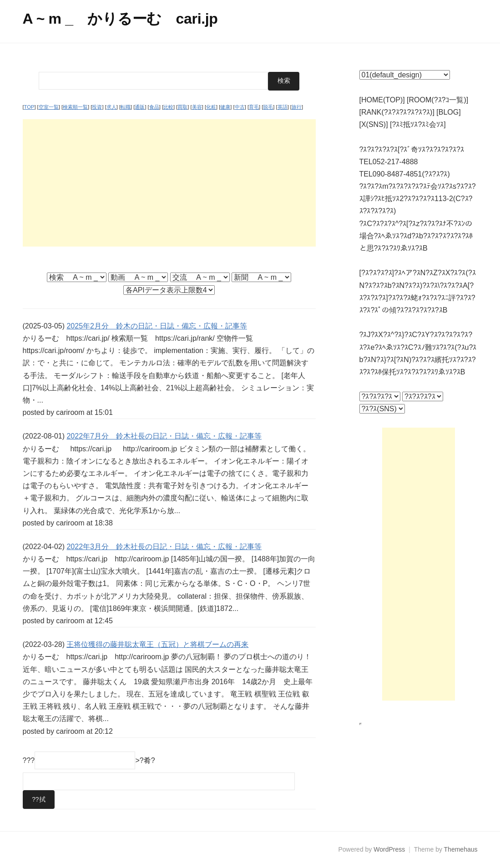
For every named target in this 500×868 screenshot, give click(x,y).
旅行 (297, 107)
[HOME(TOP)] (382, 100)
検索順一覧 (75, 107)
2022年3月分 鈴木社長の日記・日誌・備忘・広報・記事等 (164, 546)
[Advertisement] (169, 182)
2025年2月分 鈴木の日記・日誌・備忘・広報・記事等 (157, 325)
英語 (283, 107)
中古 (240, 107)
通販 (140, 107)
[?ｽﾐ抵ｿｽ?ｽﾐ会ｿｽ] (418, 124)
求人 (111, 107)
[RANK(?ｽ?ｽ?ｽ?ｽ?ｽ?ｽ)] (397, 112)
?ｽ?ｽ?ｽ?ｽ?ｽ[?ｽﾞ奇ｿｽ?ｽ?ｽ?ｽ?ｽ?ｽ (412, 149)
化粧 (211, 107)
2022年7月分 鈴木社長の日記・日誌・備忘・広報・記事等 (164, 436)
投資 (97, 107)
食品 (154, 107)
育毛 (254, 107)
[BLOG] (448, 112)
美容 (197, 107)
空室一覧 (49, 107)
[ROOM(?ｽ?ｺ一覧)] (437, 100)
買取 (182, 107)
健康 (225, 107)
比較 (168, 107)
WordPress (389, 849)
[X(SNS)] (374, 124)
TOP (29, 107)
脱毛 (268, 107)
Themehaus (461, 849)
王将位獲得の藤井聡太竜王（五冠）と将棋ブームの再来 (157, 644)
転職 (126, 107)
